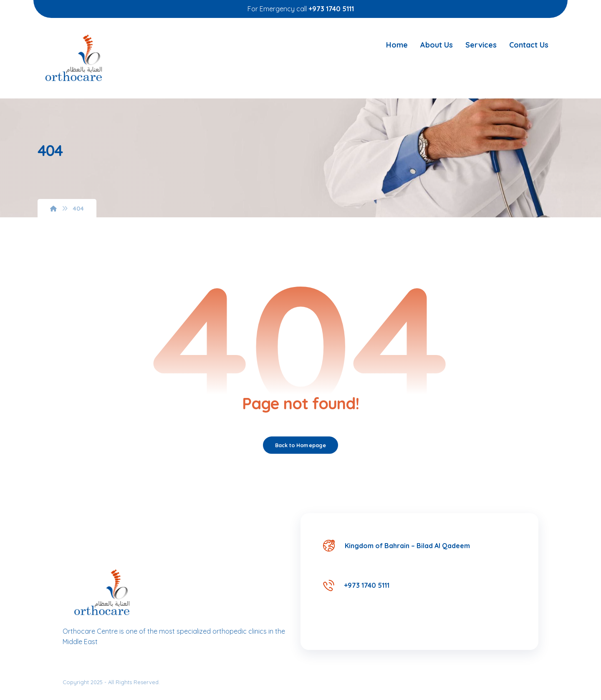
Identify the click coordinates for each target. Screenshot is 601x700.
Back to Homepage (300, 445)
